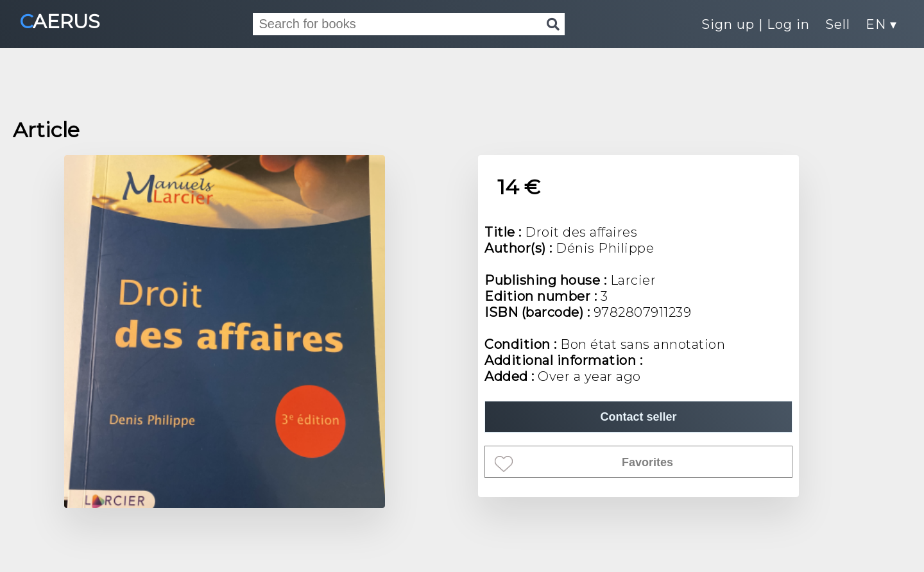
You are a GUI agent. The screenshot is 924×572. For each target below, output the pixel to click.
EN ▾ (881, 24)
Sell (838, 24)
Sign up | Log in (756, 24)
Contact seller (638, 417)
